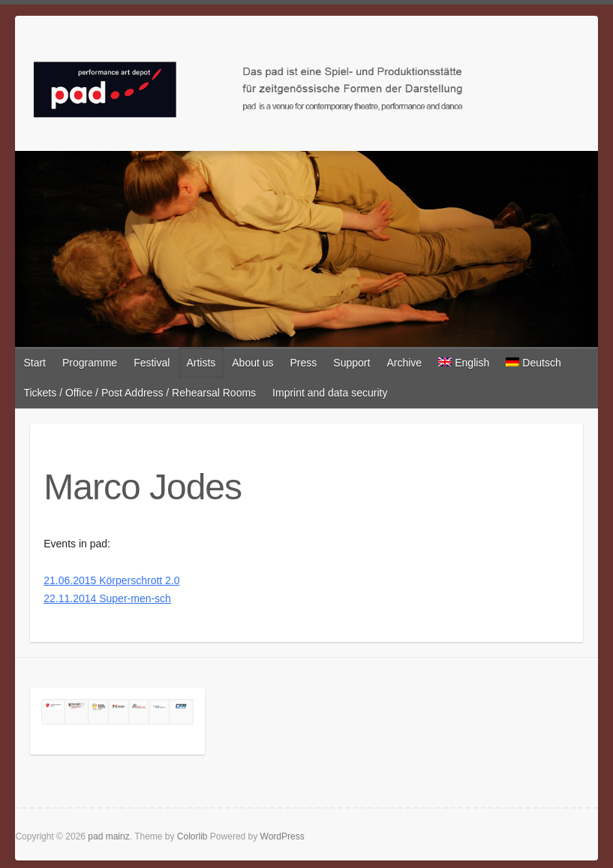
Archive (404, 363)
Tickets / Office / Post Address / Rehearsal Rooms (140, 393)
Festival (152, 363)
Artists (201, 363)
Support (352, 363)
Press (304, 363)
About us (252, 363)
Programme (90, 363)
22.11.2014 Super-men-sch (107, 598)
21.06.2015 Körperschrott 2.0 (111, 580)
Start (35, 363)
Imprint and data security (330, 393)
